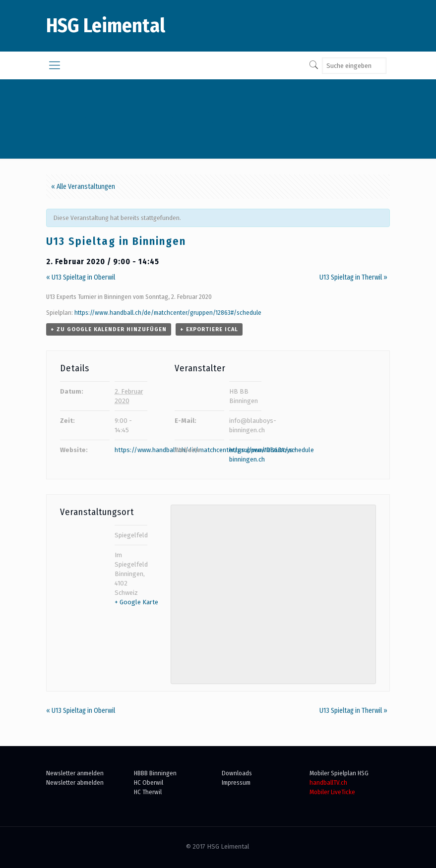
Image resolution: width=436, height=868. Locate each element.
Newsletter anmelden (75, 773)
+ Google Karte (136, 602)
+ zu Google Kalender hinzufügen (109, 329)
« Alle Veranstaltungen (83, 187)
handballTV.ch (328, 782)
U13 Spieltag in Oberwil (81, 277)
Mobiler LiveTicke (332, 792)
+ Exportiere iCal (209, 329)
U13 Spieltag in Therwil (353, 277)
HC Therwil (148, 792)
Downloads (237, 773)
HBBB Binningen (155, 773)
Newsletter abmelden (75, 782)
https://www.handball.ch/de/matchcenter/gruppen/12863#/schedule (168, 313)
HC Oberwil (149, 782)
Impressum (236, 782)
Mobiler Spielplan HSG (339, 773)
